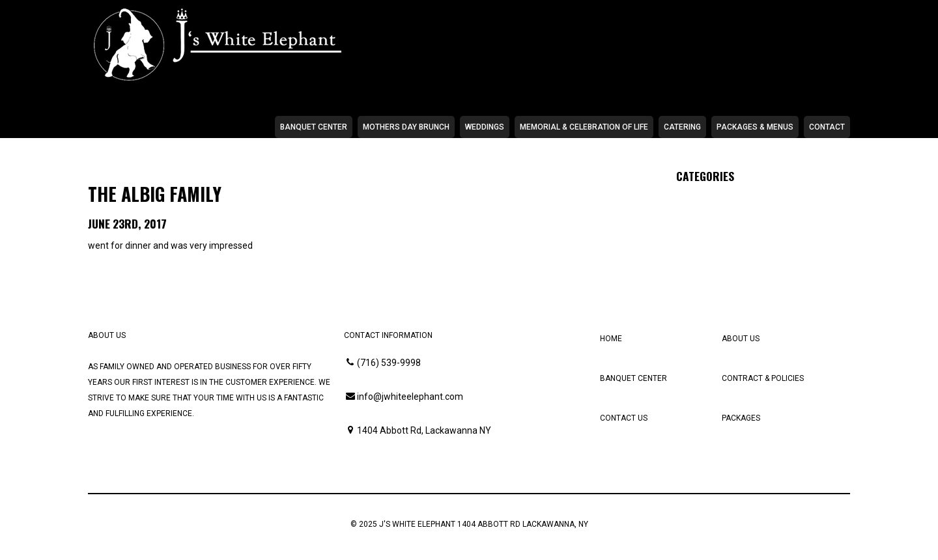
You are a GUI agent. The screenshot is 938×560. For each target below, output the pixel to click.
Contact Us (624, 418)
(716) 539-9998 (389, 363)
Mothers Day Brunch (406, 127)
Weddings (485, 127)
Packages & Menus (755, 127)
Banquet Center (314, 127)
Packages (741, 418)
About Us (741, 339)
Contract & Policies (763, 378)
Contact (827, 127)
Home (611, 339)
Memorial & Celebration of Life (584, 127)
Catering (682, 127)
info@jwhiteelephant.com (410, 397)
